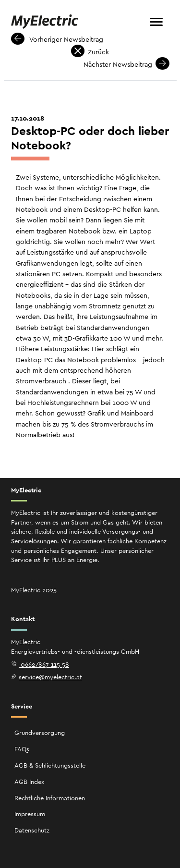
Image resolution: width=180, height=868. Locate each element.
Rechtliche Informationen (50, 798)
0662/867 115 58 (40, 665)
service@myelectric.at (47, 677)
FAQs (22, 749)
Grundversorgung (40, 733)
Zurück (90, 52)
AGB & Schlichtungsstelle (50, 765)
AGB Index (29, 782)
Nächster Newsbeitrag (126, 64)
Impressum (30, 814)
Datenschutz (32, 830)
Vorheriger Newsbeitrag (57, 39)
